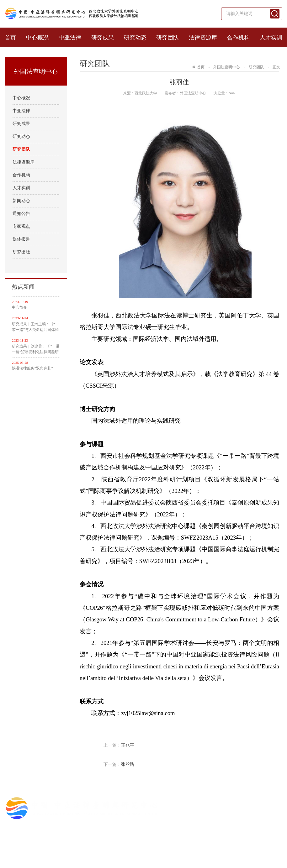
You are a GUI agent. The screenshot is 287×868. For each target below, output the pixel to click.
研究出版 (21, 252)
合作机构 (238, 38)
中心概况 (37, 38)
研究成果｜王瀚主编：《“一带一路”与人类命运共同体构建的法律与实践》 (35, 327)
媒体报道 (21, 239)
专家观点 (21, 226)
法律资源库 (203, 38)
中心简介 (19, 307)
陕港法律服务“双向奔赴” (32, 368)
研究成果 (103, 38)
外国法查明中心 (226, 67)
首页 (10, 38)
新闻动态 (21, 201)
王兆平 (128, 745)
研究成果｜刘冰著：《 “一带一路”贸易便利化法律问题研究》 (36, 349)
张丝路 (128, 764)
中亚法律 (70, 38)
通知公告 (21, 214)
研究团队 (167, 38)
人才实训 (271, 38)
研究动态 (135, 38)
